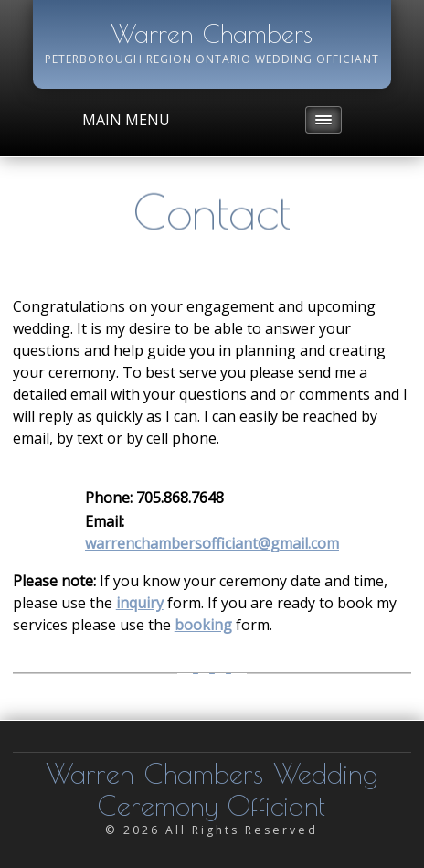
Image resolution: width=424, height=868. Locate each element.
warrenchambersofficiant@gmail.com (212, 543)
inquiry (140, 603)
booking (203, 625)
